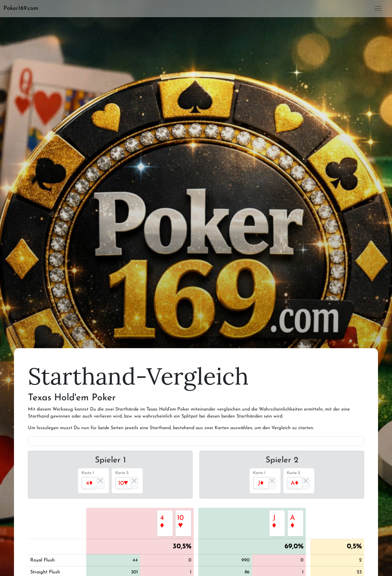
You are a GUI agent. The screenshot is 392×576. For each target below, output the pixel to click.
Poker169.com (21, 8)
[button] (23, 8)
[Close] (100, 481)
